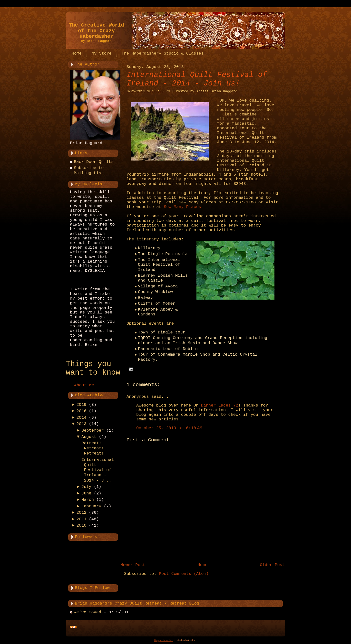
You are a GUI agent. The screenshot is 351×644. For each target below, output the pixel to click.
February (91, 506)
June (86, 493)
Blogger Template (164, 640)
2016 (82, 411)
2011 (82, 519)
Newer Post (133, 565)
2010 (82, 526)
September (93, 431)
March (88, 500)
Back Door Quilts (94, 162)
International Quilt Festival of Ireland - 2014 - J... (98, 470)
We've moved (88, 612)
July (86, 487)
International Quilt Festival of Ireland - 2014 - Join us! (197, 79)
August (89, 437)
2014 (82, 418)
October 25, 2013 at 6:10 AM (169, 428)
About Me (84, 385)
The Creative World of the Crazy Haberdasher (96, 31)
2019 (82, 405)
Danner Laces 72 (219, 405)
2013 (82, 424)
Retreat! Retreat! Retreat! (93, 448)
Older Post (272, 565)
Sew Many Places (182, 207)
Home (203, 565)
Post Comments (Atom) (184, 574)
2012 (82, 513)
